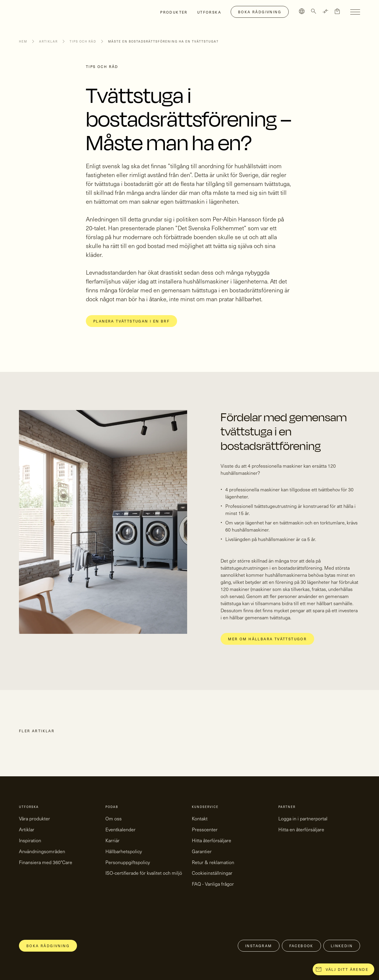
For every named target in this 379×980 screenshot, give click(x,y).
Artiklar (48, 41)
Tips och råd (83, 41)
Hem (23, 41)
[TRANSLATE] (325, 11)
